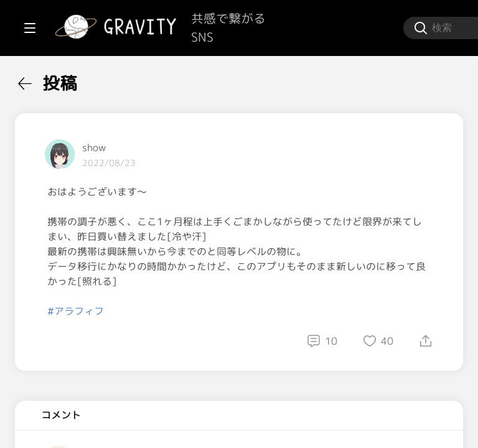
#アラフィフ (225, 341)
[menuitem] (75, 80)
